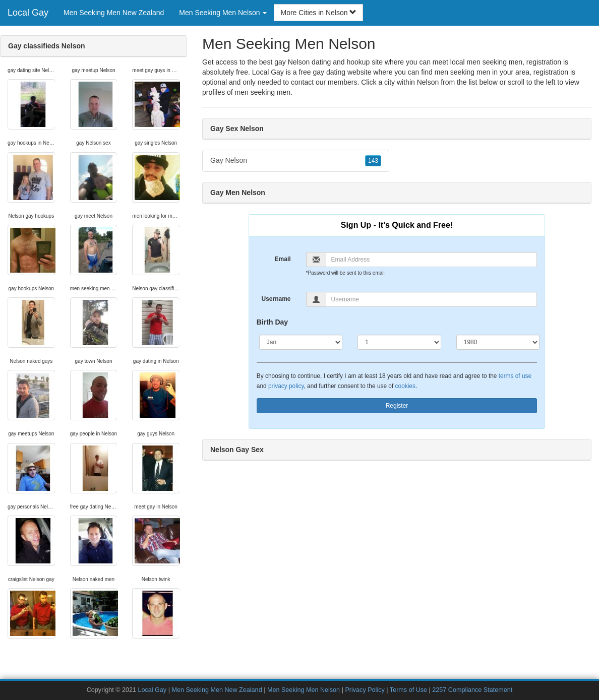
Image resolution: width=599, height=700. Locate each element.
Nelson (428, 82)
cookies (405, 386)
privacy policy (286, 386)
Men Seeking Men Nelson (304, 690)
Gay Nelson (296, 161)
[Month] (301, 342)
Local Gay (28, 13)
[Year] (498, 342)
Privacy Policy (365, 690)
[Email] (432, 260)
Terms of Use (408, 690)
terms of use (515, 376)
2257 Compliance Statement (472, 690)
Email (283, 259)
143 (373, 161)
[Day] (399, 342)
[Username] (432, 299)
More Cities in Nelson (318, 13)
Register (397, 406)
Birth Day (272, 322)
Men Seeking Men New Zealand (114, 13)
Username (276, 299)
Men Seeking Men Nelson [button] (223, 13)
